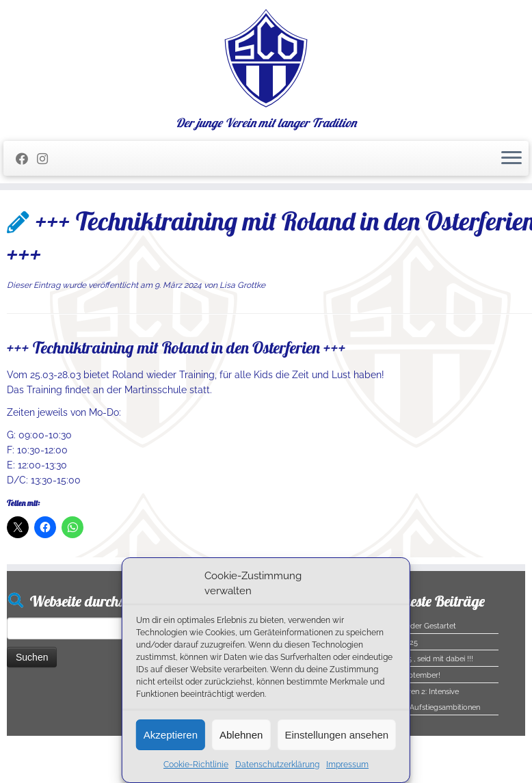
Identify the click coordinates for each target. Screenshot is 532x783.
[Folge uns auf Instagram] (47, 159)
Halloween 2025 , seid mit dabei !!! (414, 659)
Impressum (347, 765)
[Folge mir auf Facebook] (26, 159)
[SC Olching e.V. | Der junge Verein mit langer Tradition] (266, 58)
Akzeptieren (171, 735)
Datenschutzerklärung (277, 765)
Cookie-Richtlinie (196, 765)
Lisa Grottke (242, 285)
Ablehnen (241, 735)
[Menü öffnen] (511, 159)
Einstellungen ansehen (336, 735)
